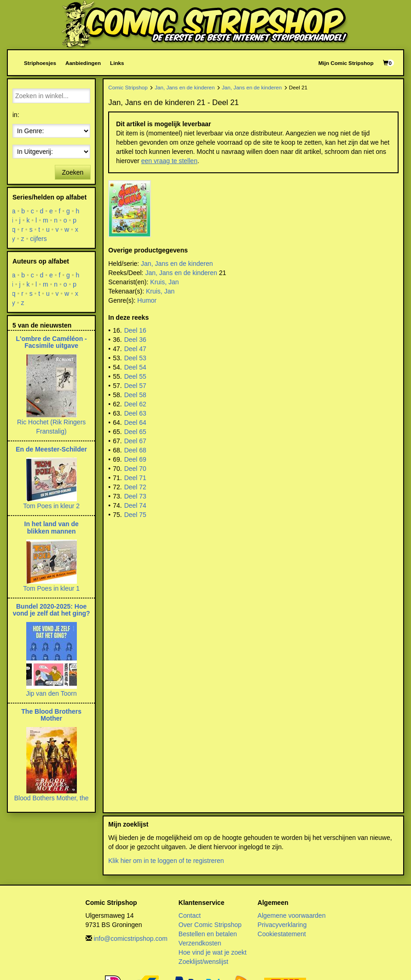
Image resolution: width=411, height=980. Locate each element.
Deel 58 (135, 395)
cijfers (38, 239)
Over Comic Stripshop (210, 925)
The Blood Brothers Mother (51, 715)
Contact (190, 915)
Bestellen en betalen (208, 934)
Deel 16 (135, 330)
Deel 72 (135, 487)
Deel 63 (135, 413)
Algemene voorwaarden (292, 915)
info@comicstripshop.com (130, 939)
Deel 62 (135, 404)
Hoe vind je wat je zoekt (213, 952)
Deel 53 (135, 358)
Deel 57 (135, 386)
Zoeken (73, 172)
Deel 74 (135, 505)
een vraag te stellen (169, 161)
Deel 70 (135, 469)
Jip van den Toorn (51, 693)
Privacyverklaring (282, 925)
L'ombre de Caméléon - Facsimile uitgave (52, 342)
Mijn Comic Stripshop (346, 63)
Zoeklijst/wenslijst (203, 962)
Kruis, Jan (164, 282)
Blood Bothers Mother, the (52, 798)
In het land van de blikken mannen (52, 527)
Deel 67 (135, 441)
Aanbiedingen (83, 63)
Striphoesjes (40, 63)
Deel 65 (135, 432)
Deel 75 (135, 515)
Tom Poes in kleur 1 (51, 588)
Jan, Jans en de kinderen (185, 87)
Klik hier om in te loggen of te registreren (166, 861)
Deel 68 (135, 450)
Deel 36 (135, 340)
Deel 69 (135, 459)
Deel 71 (135, 478)
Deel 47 (135, 349)
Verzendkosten (200, 943)
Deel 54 (135, 367)
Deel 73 (135, 496)
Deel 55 (135, 376)
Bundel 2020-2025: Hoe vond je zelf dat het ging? (52, 610)
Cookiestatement (282, 934)
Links (117, 63)
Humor (147, 300)
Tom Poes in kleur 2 (51, 506)
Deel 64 (135, 423)
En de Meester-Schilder (51, 449)
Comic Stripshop (128, 87)
